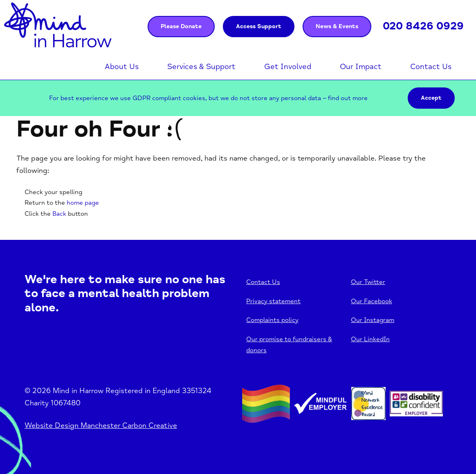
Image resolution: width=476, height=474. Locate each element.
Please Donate (181, 26)
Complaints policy (272, 320)
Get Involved (288, 67)
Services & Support (201, 67)
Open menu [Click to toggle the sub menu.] (143, 67)
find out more (348, 98)
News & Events (337, 26)
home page (83, 203)
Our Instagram (373, 320)
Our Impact (361, 67)
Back (59, 214)
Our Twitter (368, 282)
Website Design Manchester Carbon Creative (101, 425)
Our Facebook (372, 301)
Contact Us (431, 67)
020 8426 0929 (423, 26)
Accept (431, 98)
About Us (122, 67)
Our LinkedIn (370, 339)
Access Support (259, 26)
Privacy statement (273, 301)
